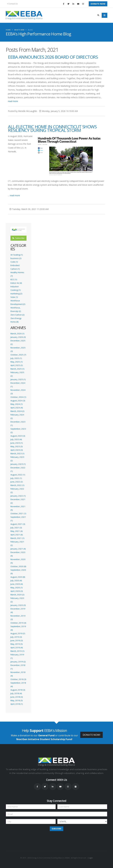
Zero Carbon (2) (17, 315)
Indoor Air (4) (16, 283)
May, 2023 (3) (16, 446)
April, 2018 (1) (17, 704)
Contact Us (12, 4)
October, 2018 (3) (18, 679)
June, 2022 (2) (17, 482)
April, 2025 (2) (17, 365)
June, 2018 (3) (17, 697)
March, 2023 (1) (17, 453)
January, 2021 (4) (18, 549)
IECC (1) (14, 279)
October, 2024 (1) (18, 397)
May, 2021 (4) (16, 531)
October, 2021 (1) (18, 513)
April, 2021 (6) (17, 535)
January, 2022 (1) (18, 496)
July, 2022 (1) (16, 478)
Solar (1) (14, 297)
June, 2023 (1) (17, 443)
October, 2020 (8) (18, 566)
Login (90, 858)
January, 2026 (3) (18, 337)
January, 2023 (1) (18, 464)
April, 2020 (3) (17, 591)
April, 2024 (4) (17, 408)
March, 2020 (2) (17, 595)
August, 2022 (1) (18, 475)
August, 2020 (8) (18, 577)
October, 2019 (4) (18, 623)
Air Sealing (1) (17, 255)
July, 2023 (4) (16, 439)
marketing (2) (16, 294)
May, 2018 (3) (16, 700)
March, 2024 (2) (17, 411)
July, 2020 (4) (16, 580)
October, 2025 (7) (18, 355)
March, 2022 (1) (17, 485)
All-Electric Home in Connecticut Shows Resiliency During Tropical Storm (52, 128)
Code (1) (14, 262)
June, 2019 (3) (17, 640)
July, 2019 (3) (16, 637)
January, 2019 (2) (18, 662)
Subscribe (18, 238)
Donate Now (98, 4)
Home (8, 30)
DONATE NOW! (91, 735)
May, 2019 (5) (16, 644)
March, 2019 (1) (17, 651)
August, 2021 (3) (18, 524)
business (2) (16, 258)
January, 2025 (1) (18, 379)
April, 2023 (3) (17, 450)
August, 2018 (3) (18, 690)
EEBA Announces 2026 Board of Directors (53, 57)
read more (13, 101)
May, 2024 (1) (16, 404)
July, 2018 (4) (16, 693)
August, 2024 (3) (18, 401)
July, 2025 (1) (16, 358)
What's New (19, 30)
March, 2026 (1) (17, 334)
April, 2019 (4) (17, 648)
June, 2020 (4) (17, 584)
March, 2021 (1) (17, 538)
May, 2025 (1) (16, 362)
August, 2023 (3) (18, 436)
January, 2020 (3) (18, 605)
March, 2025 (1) (17, 369)
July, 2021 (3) (16, 528)
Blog (30, 30)
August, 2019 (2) (18, 633)
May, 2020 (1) (16, 588)
